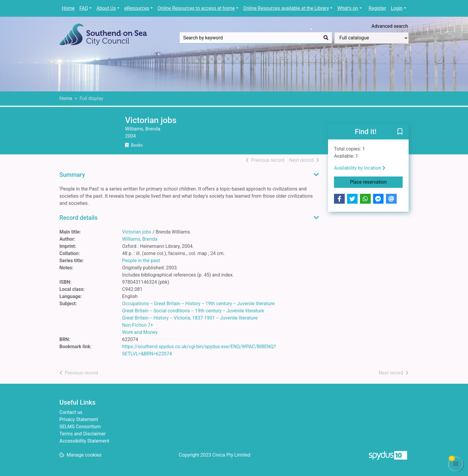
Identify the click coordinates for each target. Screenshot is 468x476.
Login (397, 8)
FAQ (84, 8)
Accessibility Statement (84, 441)
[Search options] (371, 38)
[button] (400, 132)
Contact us (71, 412)
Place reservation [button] (377, 182)
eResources (137, 8)
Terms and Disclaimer (83, 434)
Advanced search (390, 26)
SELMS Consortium (80, 427)
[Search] (326, 38)
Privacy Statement (79, 419)
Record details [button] (78, 218)
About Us (106, 8)
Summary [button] (72, 175)
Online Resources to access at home (196, 8)
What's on (348, 8)
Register (377, 8)
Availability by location (360, 168)
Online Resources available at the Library (286, 8)
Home (68, 8)
